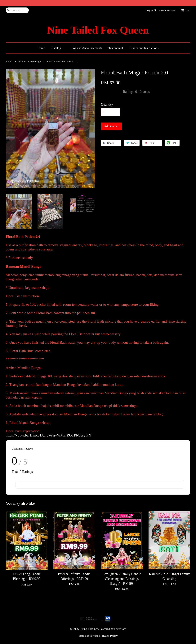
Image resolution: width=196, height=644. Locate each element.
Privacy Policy (109, 636)
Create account (167, 10)
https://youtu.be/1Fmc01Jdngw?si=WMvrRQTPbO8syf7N (48, 435)
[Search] (17, 10)
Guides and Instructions (144, 48)
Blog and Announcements (86, 48)
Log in (149, 10)
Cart (188, 10)
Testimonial (116, 48)
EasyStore (120, 629)
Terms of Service (88, 636)
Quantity (107, 105)
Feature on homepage (29, 61)
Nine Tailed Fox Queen (98, 30)
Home (41, 48)
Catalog (58, 48)
